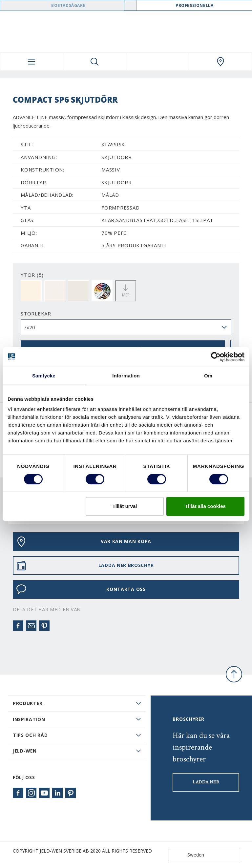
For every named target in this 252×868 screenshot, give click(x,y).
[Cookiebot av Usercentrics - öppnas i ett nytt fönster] (216, 357)
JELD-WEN (25, 751)
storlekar (36, 313)
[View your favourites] (158, 62)
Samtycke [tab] (44, 376)
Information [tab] (126, 376)
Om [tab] (208, 376)
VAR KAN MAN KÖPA (84, 542)
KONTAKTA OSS (81, 589)
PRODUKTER (28, 703)
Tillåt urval (125, 506)
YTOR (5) (32, 275)
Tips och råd (30, 735)
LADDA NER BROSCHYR (85, 566)
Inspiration (29, 719)
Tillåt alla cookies (205, 506)
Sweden (188, 855)
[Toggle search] (95, 62)
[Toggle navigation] (32, 62)
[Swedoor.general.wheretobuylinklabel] (220, 62)
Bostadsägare (68, 5)
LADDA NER (206, 782)
